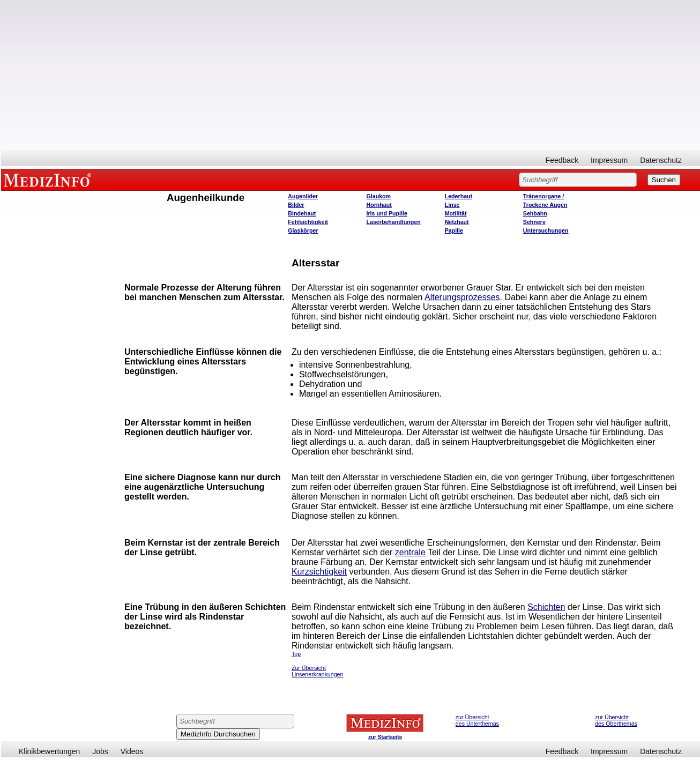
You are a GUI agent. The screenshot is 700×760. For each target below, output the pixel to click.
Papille (454, 230)
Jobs (100, 751)
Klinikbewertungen (49, 751)
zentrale (410, 552)
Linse (452, 205)
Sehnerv (534, 222)
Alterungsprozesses (462, 297)
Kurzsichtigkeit (319, 572)
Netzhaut (457, 222)
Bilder (296, 205)
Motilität (456, 213)
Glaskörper (303, 230)
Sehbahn (535, 213)
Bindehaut (302, 213)
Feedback (562, 160)
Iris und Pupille (386, 213)
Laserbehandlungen (393, 222)
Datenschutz (661, 160)
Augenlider (303, 196)
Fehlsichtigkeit (308, 222)
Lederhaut (459, 196)
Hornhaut (379, 205)
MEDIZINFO (49, 180)
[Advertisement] (351, 75)
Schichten (546, 607)
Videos (132, 751)
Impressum (609, 160)
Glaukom (378, 196)
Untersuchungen (546, 230)
